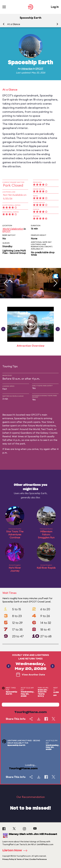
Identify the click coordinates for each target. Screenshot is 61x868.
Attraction (27, 69)
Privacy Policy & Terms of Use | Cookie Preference (25, 859)
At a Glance (14, 24)
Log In (55, 7)
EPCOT (39, 69)
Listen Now (16, 851)
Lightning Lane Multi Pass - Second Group (14, 252)
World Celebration (13, 229)
